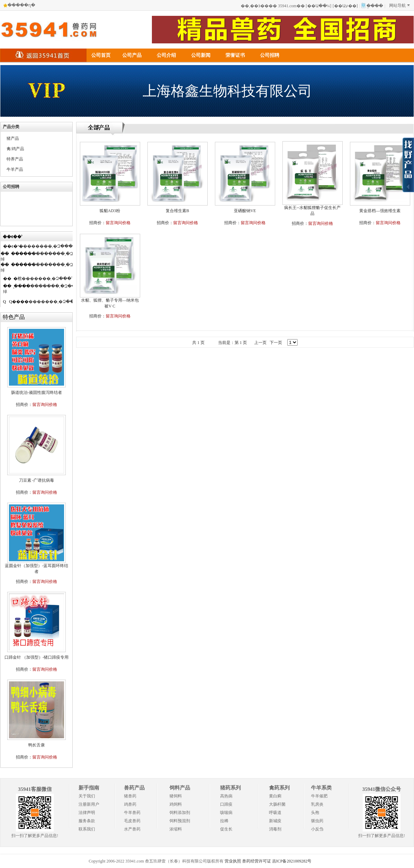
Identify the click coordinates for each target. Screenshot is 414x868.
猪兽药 (130, 796)
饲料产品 (180, 788)
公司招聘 (270, 55)
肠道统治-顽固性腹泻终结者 (37, 393)
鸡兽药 (130, 804)
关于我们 (87, 796)
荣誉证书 (235, 55)
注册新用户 (89, 804)
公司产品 (132, 55)
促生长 (226, 829)
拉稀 (224, 821)
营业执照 (233, 861)
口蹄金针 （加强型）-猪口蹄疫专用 (37, 657)
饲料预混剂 (180, 821)
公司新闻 (201, 55)
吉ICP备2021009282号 (292, 861)
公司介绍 (166, 55)
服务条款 (87, 821)
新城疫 (275, 821)
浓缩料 (176, 829)
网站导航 (400, 6)
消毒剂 (275, 829)
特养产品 (15, 159)
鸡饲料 (176, 804)
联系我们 (87, 829)
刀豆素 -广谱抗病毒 (37, 480)
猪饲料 (176, 796)
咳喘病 (226, 813)
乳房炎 (317, 804)
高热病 (226, 796)
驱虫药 (317, 821)
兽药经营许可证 (257, 861)
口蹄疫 (226, 804)
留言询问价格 (45, 405)
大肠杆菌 (277, 804)
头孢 (315, 813)
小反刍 (317, 829)
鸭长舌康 (37, 745)
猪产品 (13, 138)
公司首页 (101, 55)
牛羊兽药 (132, 813)
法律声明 (87, 813)
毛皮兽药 (132, 821)
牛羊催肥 (319, 796)
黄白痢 (275, 796)
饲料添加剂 (180, 813)
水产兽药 (132, 829)
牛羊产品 (15, 169)
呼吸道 (275, 813)
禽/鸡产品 (15, 149)
